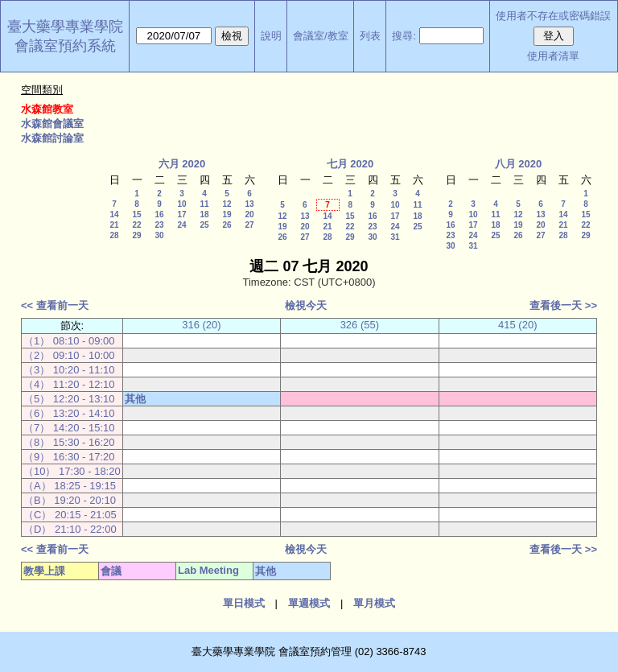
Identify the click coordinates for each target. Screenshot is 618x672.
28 (114, 235)
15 (136, 214)
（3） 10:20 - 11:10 (69, 370)
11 (204, 204)
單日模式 (244, 603)
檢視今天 (306, 305)
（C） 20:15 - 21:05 (70, 515)
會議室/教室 (321, 36)
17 (181, 214)
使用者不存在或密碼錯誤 (553, 16)
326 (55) (360, 325)
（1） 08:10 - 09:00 (69, 341)
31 (395, 237)
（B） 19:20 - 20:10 (70, 500)
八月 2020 (519, 164)
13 (249, 204)
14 (114, 214)
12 (227, 204)
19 (227, 214)
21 (114, 225)
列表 (370, 36)
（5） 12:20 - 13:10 (69, 399)
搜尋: (404, 36)
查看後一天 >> (563, 305)
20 (249, 214)
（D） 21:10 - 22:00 (70, 529)
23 (159, 225)
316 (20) (201, 325)
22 (136, 225)
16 (159, 214)
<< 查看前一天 (55, 305)
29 (136, 235)
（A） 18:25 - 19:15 (70, 486)
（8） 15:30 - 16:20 (69, 442)
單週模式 (309, 603)
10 (181, 204)
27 (249, 225)
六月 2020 (182, 164)
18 (204, 214)
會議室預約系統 (65, 46)
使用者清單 (553, 56)
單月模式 (374, 603)
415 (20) (517, 325)
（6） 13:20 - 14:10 (69, 413)
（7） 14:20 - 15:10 (69, 428)
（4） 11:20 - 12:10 (69, 384)
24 (181, 225)
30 (159, 235)
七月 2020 (350, 164)
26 (227, 225)
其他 (135, 399)
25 (204, 225)
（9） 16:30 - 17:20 (69, 457)
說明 (271, 36)
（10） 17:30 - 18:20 (72, 471)
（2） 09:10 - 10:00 (69, 355)
